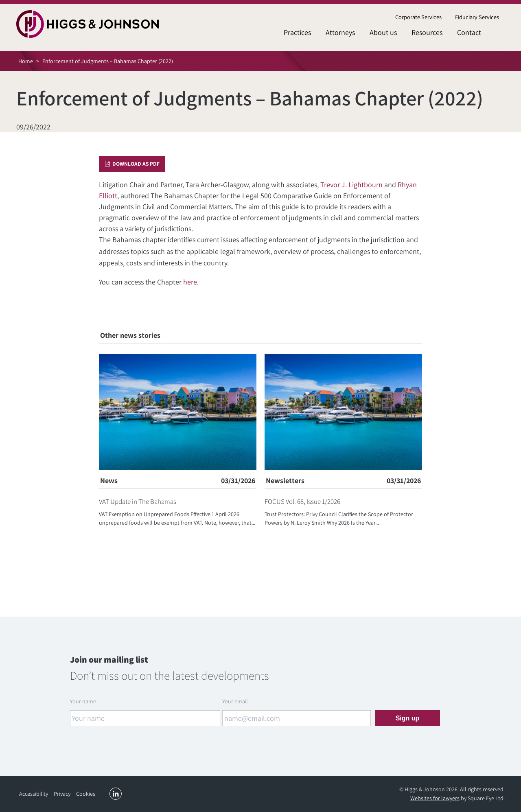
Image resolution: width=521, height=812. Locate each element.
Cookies (86, 794)
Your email (235, 701)
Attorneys (340, 32)
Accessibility (34, 794)
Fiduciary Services (477, 17)
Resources (427, 32)
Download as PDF (132, 164)
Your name (83, 701)
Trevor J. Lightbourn (351, 185)
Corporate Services (418, 17)
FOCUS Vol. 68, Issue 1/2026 (302, 501)
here (190, 282)
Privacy (62, 794)
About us (383, 32)
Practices (297, 32)
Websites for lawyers (435, 798)
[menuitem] (418, 17)
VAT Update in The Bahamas (138, 501)
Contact (469, 32)
